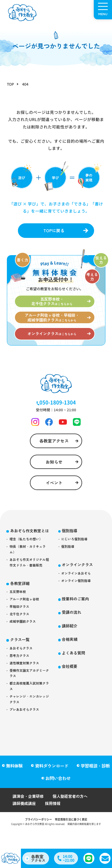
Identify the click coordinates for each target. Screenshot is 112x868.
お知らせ (54, 475)
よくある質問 (75, 675)
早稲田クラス (21, 636)
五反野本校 (19, 620)
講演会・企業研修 (29, 813)
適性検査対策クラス (26, 697)
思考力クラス (21, 689)
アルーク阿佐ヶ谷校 (26, 628)
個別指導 (71, 547)
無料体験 (14, 781)
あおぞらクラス (22, 681)
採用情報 (55, 820)
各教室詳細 (21, 611)
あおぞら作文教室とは (30, 550)
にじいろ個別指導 (76, 556)
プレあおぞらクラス (26, 748)
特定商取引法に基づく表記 (73, 836)
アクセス (39, 857)
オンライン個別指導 (78, 600)
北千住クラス (21, 644)
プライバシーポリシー (37, 836)
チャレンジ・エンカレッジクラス (30, 737)
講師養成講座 (25, 820)
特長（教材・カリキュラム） (30, 575)
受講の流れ (73, 633)
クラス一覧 (21, 671)
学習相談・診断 (96, 781)
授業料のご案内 (77, 619)
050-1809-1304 (58, 412)
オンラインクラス (79, 583)
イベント (54, 497)
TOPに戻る (54, 231)
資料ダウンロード (52, 781)
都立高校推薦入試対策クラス (30, 722)
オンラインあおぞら (78, 592)
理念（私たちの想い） (28, 563)
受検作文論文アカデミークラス (30, 708)
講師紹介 (71, 647)
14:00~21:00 (70, 858)
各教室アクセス (54, 452)
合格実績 (71, 661)
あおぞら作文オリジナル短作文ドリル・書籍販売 (30, 589)
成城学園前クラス (24, 653)
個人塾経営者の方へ (74, 813)
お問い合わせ (58, 794)
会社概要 (71, 689)
